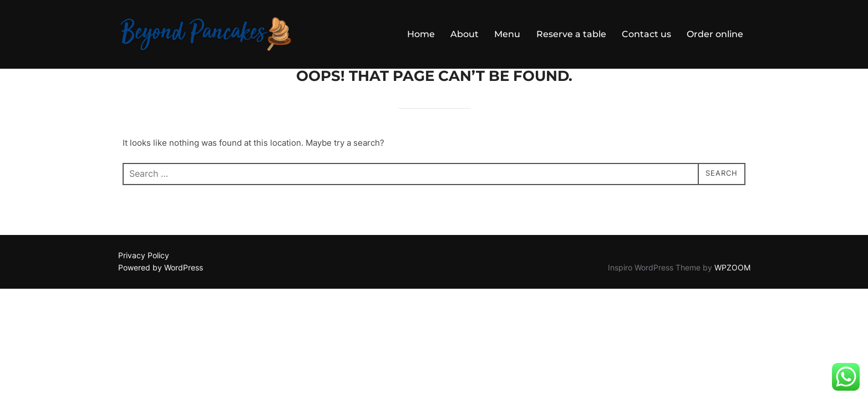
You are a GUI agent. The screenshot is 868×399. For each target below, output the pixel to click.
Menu (508, 34)
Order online (715, 34)
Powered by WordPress (161, 296)
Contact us (646, 34)
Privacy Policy (144, 283)
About (465, 34)
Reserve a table (571, 34)
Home (422, 34)
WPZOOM (732, 296)
